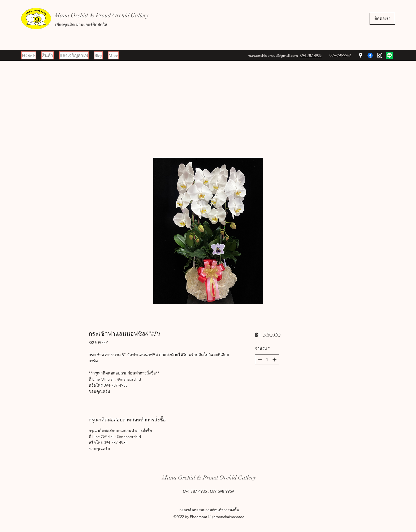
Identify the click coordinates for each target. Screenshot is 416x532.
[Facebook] (370, 55)
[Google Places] (361, 55)
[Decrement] (259, 359)
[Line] (389, 55)
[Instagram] (380, 55)
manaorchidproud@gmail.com (273, 55)
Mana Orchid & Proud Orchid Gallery (102, 15)
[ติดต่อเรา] (382, 19)
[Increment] (275, 359)
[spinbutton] (267, 359)
